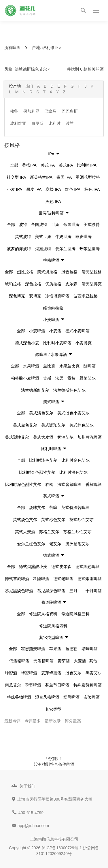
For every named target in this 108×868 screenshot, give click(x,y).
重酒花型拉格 (88, 177)
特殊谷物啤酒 (19, 697)
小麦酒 (55, 331)
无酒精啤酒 (43, 661)
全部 (14, 165)
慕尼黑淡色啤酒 (19, 591)
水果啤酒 (31, 366)
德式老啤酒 (63, 579)
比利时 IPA (87, 165)
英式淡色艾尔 (25, 520)
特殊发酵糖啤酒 (88, 685)
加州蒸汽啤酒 (90, 437)
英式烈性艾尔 (82, 520)
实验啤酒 (92, 697)
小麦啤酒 (37, 331)
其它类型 (53, 709)
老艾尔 (55, 544)
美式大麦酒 (43, 437)
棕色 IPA (92, 189)
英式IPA (66, 165)
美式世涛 (43, 237)
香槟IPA (29, 165)
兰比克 (49, 366)
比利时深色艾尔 (73, 472)
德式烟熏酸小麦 (33, 567)
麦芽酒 (64, 661)
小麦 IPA (15, 189)
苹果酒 (55, 649)
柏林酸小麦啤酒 (25, 378)
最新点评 (12, 721)
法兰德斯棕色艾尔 (33, 69)
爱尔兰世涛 (65, 249)
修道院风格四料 (53, 626)
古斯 (47, 378)
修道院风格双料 (43, 614)
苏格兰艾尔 (49, 532)
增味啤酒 (90, 649)
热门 (29, 86)
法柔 (59, 378)
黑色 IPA (53, 201)
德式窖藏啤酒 (17, 579)
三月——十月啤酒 (86, 591)
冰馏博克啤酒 (57, 296)
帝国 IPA (64, 177)
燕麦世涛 (84, 237)
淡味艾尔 (37, 507)
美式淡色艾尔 (41, 413)
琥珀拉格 (13, 284)
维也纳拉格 (53, 308)
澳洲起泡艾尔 (77, 544)
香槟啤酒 (94, 484)
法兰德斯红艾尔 (35, 390)
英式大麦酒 (25, 532)
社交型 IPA (16, 177)
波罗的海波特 (19, 249)
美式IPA (48, 165)
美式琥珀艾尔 (53, 425)
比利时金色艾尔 (75, 460)
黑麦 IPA (34, 189)
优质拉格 (53, 284)
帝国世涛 (71, 224)
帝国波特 (39, 224)
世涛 (55, 224)
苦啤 (53, 507)
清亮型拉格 (92, 272)
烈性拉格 (25, 272)
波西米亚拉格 (86, 296)
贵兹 (71, 378)
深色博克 (17, 296)
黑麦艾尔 (94, 673)
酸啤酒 (90, 366)
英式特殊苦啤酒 (75, 507)
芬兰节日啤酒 (57, 685)
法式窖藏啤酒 (69, 484)
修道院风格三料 (75, 614)
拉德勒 (71, 649)
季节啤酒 (33, 685)
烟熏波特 (43, 249)
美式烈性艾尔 (17, 437)
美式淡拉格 (47, 272)
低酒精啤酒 (19, 661)
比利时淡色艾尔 (43, 460)
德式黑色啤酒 (88, 567)
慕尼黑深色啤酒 (51, 591)
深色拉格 (33, 284)
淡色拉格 (69, 272)
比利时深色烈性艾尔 (23, 484)
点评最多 (33, 721)
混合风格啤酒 (47, 697)
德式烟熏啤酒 (90, 579)
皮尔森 (71, 284)
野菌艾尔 (88, 378)
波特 (23, 224)
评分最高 (73, 721)
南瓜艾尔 (13, 685)
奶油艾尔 (65, 437)
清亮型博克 (92, 284)
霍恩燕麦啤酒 (33, 649)
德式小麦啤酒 (77, 331)
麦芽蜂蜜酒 (51, 673)
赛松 (49, 484)
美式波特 (92, 224)
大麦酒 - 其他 (86, 661)
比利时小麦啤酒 (57, 343)
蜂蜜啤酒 (29, 673)
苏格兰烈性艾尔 (77, 532)
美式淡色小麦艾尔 (73, 413)
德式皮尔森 (61, 567)
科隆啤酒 (41, 579)
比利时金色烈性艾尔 (37, 472)
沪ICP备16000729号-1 (62, 848)
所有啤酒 (12, 48)
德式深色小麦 (27, 343)
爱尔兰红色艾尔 (31, 544)
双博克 (35, 296)
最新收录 (53, 721)
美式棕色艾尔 (82, 425)
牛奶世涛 (63, 237)
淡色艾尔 (73, 673)
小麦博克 (84, 343)
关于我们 (27, 786)
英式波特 (23, 237)
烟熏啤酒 (71, 697)
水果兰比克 (69, 366)
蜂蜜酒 (11, 673)
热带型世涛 (90, 249)
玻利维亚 (52, 48)
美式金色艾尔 (25, 425)
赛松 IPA (53, 189)
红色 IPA (73, 189)
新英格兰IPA (41, 177)
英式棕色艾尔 (53, 520)
